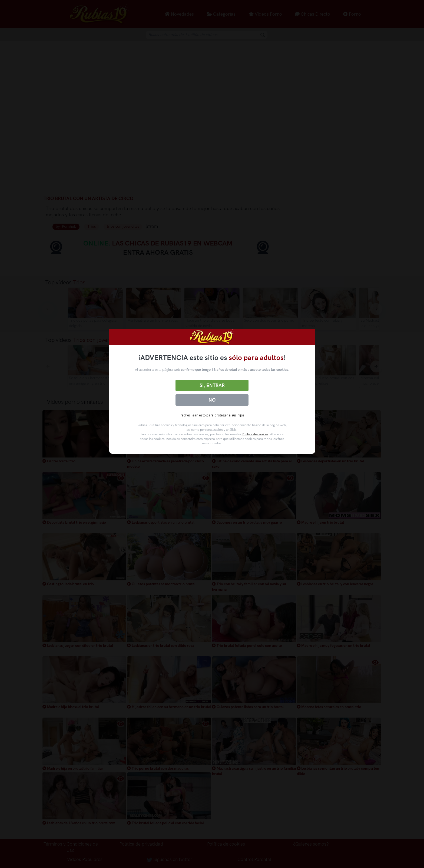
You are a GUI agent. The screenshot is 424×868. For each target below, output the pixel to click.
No (212, 400)
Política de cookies (255, 434)
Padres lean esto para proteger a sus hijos (212, 415)
